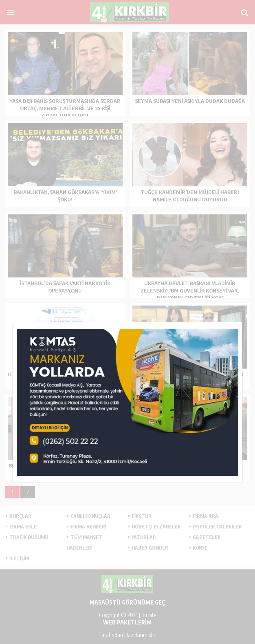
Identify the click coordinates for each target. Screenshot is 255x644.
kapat (240, 325)
